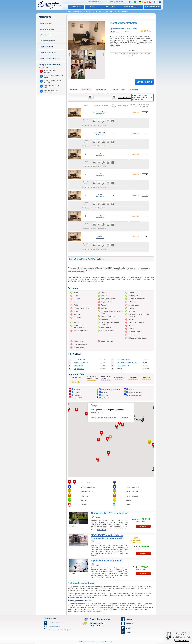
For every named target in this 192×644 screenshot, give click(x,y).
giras (93, 7)
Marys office (78, 366)
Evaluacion (114, 89)
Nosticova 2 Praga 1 (125, 28)
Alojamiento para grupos (48, 52)
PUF (112, 2)
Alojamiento (76, 7)
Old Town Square (123, 366)
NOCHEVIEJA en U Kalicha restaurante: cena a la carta (107, 537)
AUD (90, 259)
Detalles (143, 526)
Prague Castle (79, 369)
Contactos (120, 2)
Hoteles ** (77, 389)
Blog (106, 2)
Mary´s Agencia (85, 642)
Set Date (125, 97)
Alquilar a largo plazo (136, 392)
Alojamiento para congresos (49, 58)
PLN (94, 259)
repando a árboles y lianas (107, 561)
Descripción (73, 89)
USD (76, 259)
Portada (69, 12)
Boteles (131, 389)
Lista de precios (100, 89)
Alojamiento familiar (47, 47)
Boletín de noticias (93, 2)
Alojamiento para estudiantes (111, 389)
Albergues (105, 395)
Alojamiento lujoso (46, 23)
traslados (110, 7)
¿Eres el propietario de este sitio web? (103, 418)
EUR (71, 259)
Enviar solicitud (144, 82)
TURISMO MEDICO (152, 7)
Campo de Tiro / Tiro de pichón (109, 513)
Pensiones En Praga (81, 12)
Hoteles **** (78, 395)
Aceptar (125, 418)
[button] (87, 414)
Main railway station (124, 359)
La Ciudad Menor (106, 12)
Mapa (123, 89)
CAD (85, 259)
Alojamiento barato (47, 35)
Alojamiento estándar (47, 29)
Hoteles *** (78, 392)
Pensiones (94, 12)
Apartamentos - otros (136, 395)
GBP (81, 259)
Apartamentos (106, 398)
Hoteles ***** (78, 398)
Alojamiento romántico (48, 41)
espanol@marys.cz (54, 626)
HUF (103, 259)
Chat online (182, 640)
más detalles (100, 114)
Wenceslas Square (81, 363)
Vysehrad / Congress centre (127, 363)
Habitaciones (86, 90)
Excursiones (134, 89)
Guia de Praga (131, 7)
